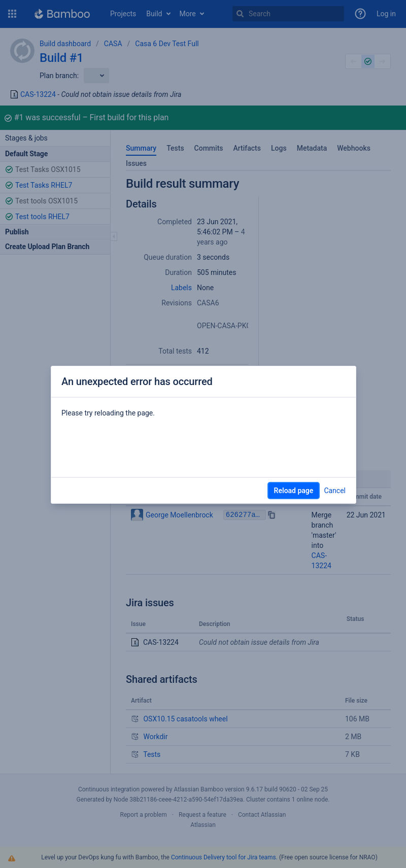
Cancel (335, 491)
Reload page (294, 491)
